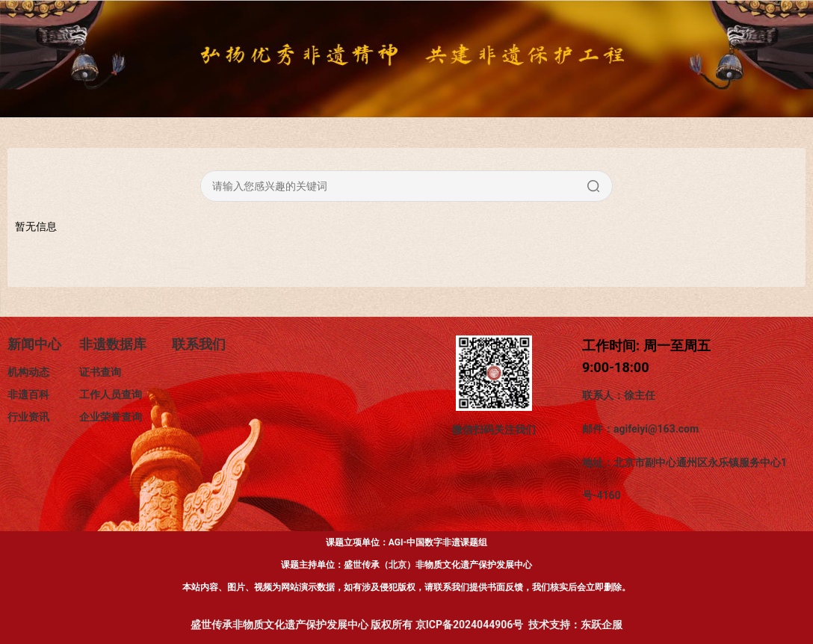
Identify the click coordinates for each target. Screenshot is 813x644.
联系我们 (199, 344)
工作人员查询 (111, 394)
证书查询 (100, 372)
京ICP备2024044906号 (470, 625)
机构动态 (28, 372)
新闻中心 (34, 344)
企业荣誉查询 (111, 417)
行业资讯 (28, 417)
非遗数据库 (113, 344)
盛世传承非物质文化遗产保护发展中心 (279, 625)
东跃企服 (602, 625)
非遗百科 (28, 394)
